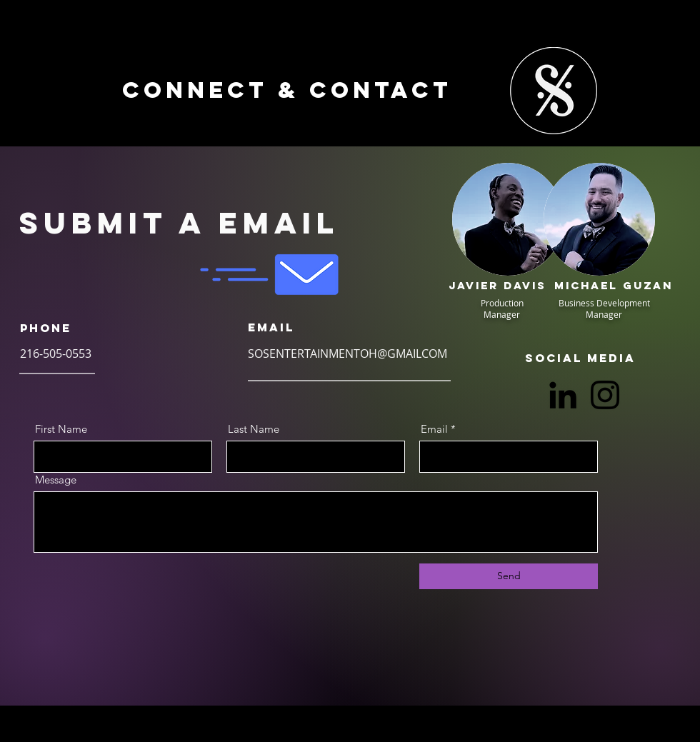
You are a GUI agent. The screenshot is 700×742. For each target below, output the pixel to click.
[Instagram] (605, 395)
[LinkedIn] (563, 395)
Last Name (254, 429)
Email (434, 429)
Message (56, 480)
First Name (61, 429)
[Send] (509, 576)
